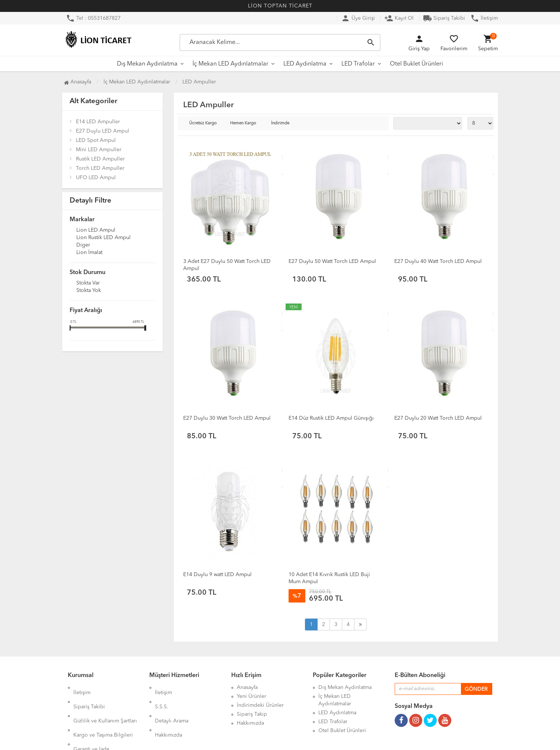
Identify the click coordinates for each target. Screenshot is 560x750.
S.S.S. (162, 696)
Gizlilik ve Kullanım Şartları (105, 705)
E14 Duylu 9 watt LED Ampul (217, 575)
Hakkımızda (168, 714)
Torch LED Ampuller (100, 168)
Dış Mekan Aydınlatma (147, 64)
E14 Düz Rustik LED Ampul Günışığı (331, 418)
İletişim (484, 18)
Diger (83, 245)
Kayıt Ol (399, 18)
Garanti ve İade (91, 723)
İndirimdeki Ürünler (260, 705)
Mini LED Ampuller (99, 150)
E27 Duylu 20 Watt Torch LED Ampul (438, 418)
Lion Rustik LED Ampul (104, 238)
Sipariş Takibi (444, 18)
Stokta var (88, 283)
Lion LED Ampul (96, 231)
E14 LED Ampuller (98, 122)
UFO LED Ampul (96, 178)
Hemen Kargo (243, 123)
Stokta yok (89, 291)
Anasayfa (78, 82)
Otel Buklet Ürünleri (416, 64)
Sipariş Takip (252, 714)
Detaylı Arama (172, 705)
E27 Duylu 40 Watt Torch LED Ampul (438, 261)
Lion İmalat (89, 253)
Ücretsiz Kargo (203, 123)
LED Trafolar (358, 64)
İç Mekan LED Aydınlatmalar (230, 64)
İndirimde (280, 123)
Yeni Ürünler (252, 696)
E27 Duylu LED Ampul (103, 131)
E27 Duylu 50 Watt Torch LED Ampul (332, 261)
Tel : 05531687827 (93, 18)
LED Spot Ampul (96, 140)
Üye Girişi (358, 18)
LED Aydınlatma (305, 64)
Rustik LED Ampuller (100, 159)
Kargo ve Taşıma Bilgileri (103, 714)
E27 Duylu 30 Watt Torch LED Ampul (227, 418)
